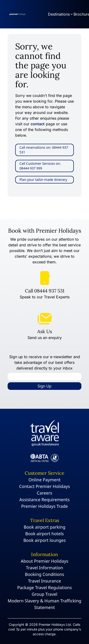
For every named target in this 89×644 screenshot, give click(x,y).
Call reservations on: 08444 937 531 (44, 150)
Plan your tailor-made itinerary (43, 180)
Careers (44, 493)
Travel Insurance (44, 581)
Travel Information (44, 568)
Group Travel (44, 594)
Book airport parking (45, 527)
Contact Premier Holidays (44, 486)
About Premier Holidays (44, 561)
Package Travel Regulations (44, 587)
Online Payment (44, 480)
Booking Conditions (45, 574)
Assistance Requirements (45, 500)
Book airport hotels (44, 534)
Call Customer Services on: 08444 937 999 (40, 166)
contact (38, 124)
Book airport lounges (44, 540)
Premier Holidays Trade (44, 506)
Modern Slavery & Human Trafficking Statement (44, 604)
